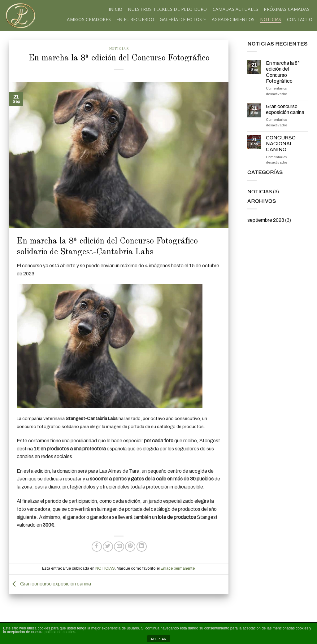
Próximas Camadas (287, 9)
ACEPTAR (158, 639)
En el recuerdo (135, 19)
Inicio (116, 9)
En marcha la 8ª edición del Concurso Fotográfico (283, 72)
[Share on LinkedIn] (142, 547)
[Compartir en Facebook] (97, 547)
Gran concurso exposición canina (50, 584)
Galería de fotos (183, 19)
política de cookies (60, 632)
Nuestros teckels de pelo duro (167, 9)
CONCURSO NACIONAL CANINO (281, 144)
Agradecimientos (233, 19)
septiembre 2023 (266, 220)
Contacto (300, 19)
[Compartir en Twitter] (108, 547)
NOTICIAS (271, 19)
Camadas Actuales (236, 9)
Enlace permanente (178, 568)
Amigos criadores (89, 19)
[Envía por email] (119, 547)
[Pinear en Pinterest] (130, 547)
